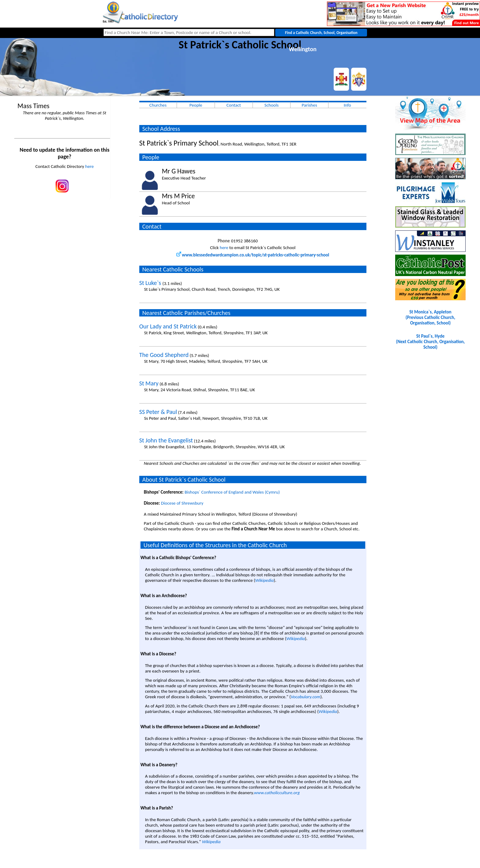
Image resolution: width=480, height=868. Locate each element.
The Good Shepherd (164, 355)
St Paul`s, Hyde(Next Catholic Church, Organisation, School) (430, 342)
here (89, 166)
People (196, 105)
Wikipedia (264, 580)
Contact (234, 105)
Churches (158, 105)
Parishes (309, 105)
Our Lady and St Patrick (168, 326)
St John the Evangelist (166, 440)
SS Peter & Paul (158, 412)
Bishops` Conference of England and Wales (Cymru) (232, 492)
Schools (272, 105)
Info (347, 105)
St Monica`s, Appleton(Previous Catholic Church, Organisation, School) (430, 317)
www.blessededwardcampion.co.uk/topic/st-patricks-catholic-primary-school (253, 255)
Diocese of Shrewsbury (182, 503)
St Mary (149, 383)
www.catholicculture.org (277, 793)
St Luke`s (151, 283)
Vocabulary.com (306, 697)
